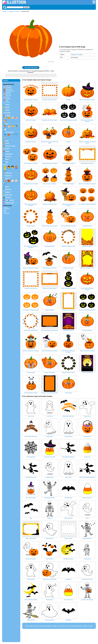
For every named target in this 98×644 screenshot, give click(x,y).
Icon (7, 200)
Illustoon (5, 11)
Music (7, 187)
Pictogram (7, 213)
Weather (8, 113)
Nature (7, 105)
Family (5, 165)
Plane (7, 159)
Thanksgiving (10, 91)
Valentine (8, 92)
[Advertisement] (78, 29)
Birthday (8, 94)
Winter (8, 102)
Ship (7, 162)
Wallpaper (7, 209)
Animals (8, 116)
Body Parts (9, 195)
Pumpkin (17, 11)
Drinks (7, 149)
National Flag (9, 203)
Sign (5, 212)
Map (5, 210)
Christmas (9, 88)
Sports (7, 178)
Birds (7, 124)
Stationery (9, 176)
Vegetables (9, 154)
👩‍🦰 (16, 167)
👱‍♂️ (5, 170)
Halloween (11, 11)
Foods (7, 143)
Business (8, 190)
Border (6, 207)
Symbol (12, 200)
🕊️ (5, 129)
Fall (7, 101)
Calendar (8, 86)
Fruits (7, 151)
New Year (9, 96)
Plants (7, 110)
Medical (8, 192)
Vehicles (8, 157)
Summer (8, 99)
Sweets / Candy (10, 146)
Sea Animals (9, 132)
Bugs (7, 141)
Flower (7, 107)
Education (9, 173)
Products (8, 198)
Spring (8, 97)
